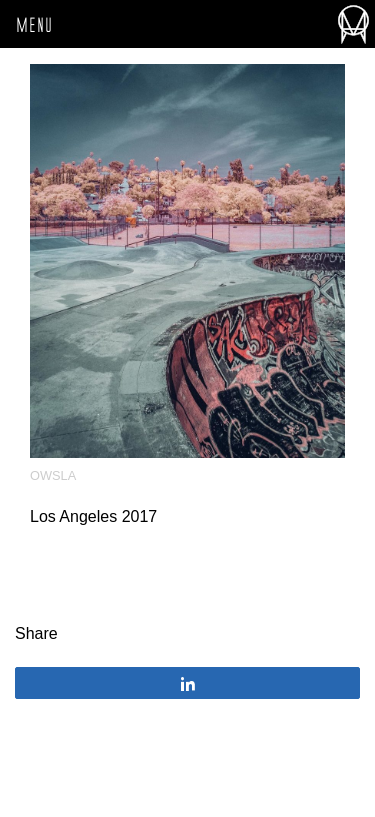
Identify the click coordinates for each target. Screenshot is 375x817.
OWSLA (53, 475)
